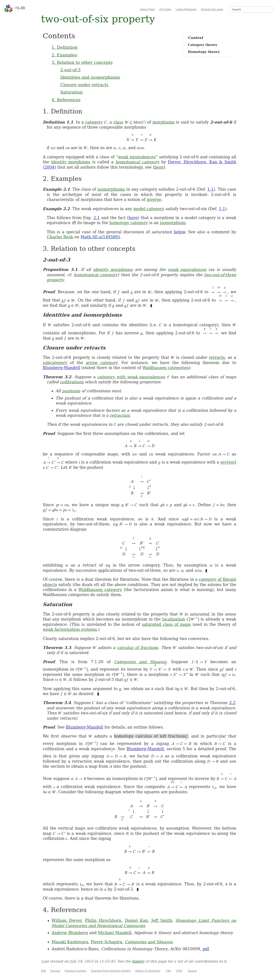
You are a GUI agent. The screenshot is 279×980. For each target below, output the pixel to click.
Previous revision (75, 971)
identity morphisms (71, 162)
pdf (206, 949)
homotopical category (138, 162)
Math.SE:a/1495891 (100, 237)
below (179, 232)
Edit (44, 971)
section (227, 462)
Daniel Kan (136, 920)
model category (149, 209)
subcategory (55, 363)
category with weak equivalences (131, 377)
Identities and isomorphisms (90, 77)
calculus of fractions (138, 648)
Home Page (147, 9)
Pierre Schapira (106, 942)
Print (179, 971)
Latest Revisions (186, 9)
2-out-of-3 (71, 70)
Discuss (55, 971)
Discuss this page (212, 9)
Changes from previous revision (111, 971)
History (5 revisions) (148, 971)
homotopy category (129, 223)
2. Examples (64, 55)
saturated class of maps (166, 624)
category (94, 122)
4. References (66, 100)
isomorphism (173, 223)
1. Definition (65, 47)
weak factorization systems (70, 629)
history (138, 961)
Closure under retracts (84, 85)
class (118, 122)
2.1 (97, 218)
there (158, 167)
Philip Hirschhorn (103, 920)
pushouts (71, 391)
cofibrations (72, 382)
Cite (168, 971)
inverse (154, 200)
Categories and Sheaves (140, 662)
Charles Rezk (60, 237)
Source (192, 971)
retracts (217, 357)
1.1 (210, 189)
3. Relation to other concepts (82, 62)
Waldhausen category (100, 590)
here (133, 218)
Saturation (72, 92)
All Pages (165, 9)
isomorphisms (111, 189)
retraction (120, 415)
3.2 (232, 703)
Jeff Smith (162, 920)
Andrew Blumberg (70, 933)
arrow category (102, 363)
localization (174, 619)
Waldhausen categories (166, 368)
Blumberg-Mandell (61, 368)
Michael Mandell (115, 933)
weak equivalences (137, 157)
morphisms (164, 122)
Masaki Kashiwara (70, 942)
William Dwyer (67, 920)
